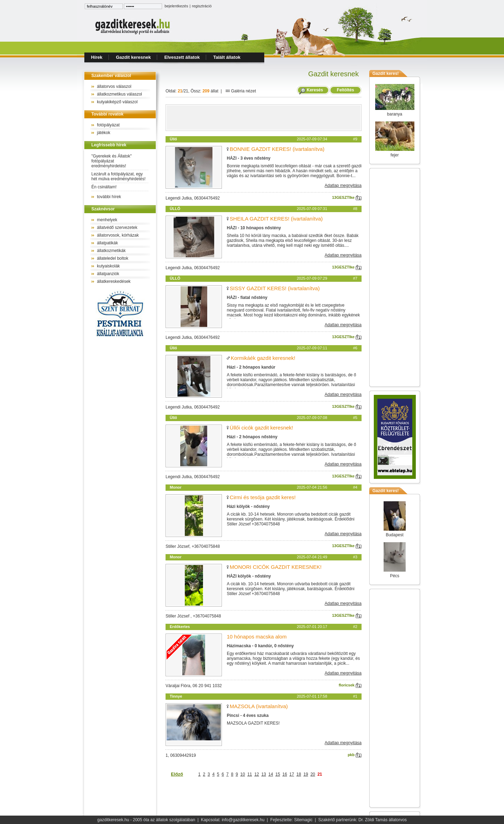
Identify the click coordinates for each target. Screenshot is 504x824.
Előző (177, 774)
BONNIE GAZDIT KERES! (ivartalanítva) (277, 149)
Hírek (97, 57)
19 (306, 774)
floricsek (350, 685)
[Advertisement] (264, 118)
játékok (104, 133)
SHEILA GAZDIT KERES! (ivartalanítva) (276, 219)
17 (292, 774)
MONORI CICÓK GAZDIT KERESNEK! (275, 567)
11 (250, 774)
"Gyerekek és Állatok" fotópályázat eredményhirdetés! (111, 161)
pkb (355, 755)
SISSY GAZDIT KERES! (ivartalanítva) (275, 288)
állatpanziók (108, 274)
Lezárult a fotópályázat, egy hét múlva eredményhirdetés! (118, 176)
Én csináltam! (104, 187)
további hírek (109, 197)
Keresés (315, 90)
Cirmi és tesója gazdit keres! (262, 497)
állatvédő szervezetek (117, 228)
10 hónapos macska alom (257, 637)
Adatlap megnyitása (343, 186)
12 (257, 774)
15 (278, 774)
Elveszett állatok (182, 57)
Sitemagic (303, 820)
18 (299, 774)
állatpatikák (107, 243)
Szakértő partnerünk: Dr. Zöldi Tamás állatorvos (362, 820)
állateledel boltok (113, 258)
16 (285, 774)
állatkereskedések (114, 281)
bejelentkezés (176, 6)
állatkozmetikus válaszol (120, 94)
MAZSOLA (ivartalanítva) (259, 706)
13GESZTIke (347, 197)
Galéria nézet (241, 91)
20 (313, 774)
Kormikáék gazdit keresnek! (263, 358)
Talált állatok (227, 57)
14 (271, 774)
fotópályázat (108, 125)
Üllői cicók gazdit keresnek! (261, 428)
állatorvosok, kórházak (118, 235)
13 (264, 774)
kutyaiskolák (108, 266)
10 (243, 774)
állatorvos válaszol (114, 86)
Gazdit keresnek (133, 57)
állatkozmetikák (111, 251)
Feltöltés (345, 90)
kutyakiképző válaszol (117, 102)
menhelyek (107, 220)
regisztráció (202, 6)
